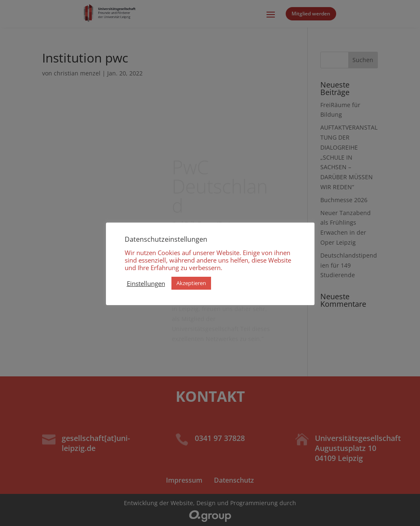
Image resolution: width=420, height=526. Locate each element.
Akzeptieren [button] (191, 283)
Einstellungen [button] (146, 283)
